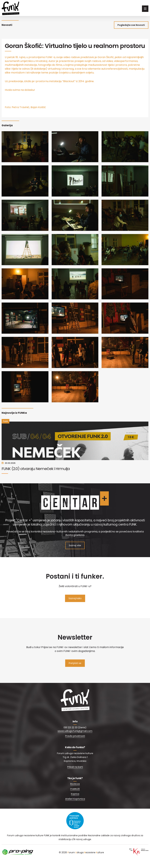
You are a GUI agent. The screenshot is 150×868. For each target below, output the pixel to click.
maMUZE (75, 797)
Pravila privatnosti (75, 744)
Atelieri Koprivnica (75, 807)
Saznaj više (75, 553)
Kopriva (75, 802)
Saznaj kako (75, 606)
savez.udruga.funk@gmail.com (75, 739)
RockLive (75, 792)
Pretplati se (75, 671)
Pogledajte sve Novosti (131, 25)
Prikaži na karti (75, 775)
